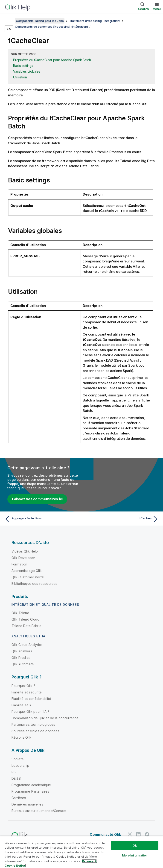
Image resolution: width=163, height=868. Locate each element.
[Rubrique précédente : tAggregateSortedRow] (42, 519)
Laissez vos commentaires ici (37, 499)
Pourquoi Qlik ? (23, 686)
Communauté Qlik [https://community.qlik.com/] (105, 834)
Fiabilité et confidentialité (31, 699)
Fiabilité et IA (22, 705)
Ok (135, 845)
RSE (15, 772)
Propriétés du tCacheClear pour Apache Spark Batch (52, 60)
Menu (157, 9)
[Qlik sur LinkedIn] (138, 834)
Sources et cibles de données (35, 731)
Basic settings (23, 66)
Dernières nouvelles (27, 804)
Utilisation (20, 77)
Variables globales (27, 71)
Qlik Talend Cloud (25, 619)
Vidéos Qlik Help (25, 551)
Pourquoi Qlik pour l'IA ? (30, 712)
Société (18, 759)
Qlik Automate (23, 664)
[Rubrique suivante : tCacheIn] (121, 519)
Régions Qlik (21, 737)
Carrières (19, 798)
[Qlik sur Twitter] (130, 834)
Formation (19, 564)
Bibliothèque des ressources (34, 584)
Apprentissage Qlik (27, 571)
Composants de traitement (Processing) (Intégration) (51, 27)
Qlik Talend (20, 613)
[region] (81, 852)
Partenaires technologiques (33, 724)
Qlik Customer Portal (28, 577)
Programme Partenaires (30, 791)
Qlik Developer (23, 558)
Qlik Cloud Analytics (27, 645)
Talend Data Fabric (26, 626)
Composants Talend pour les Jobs (40, 21)
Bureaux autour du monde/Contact (39, 811)
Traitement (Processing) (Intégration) (95, 21)
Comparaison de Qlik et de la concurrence (45, 718)
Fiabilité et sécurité (27, 692)
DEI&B (16, 778)
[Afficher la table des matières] (9, 21)
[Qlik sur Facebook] (147, 834)
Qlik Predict (21, 658)
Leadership (20, 765)
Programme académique (31, 785)
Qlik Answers (22, 651)
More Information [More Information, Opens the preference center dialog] (135, 855)
